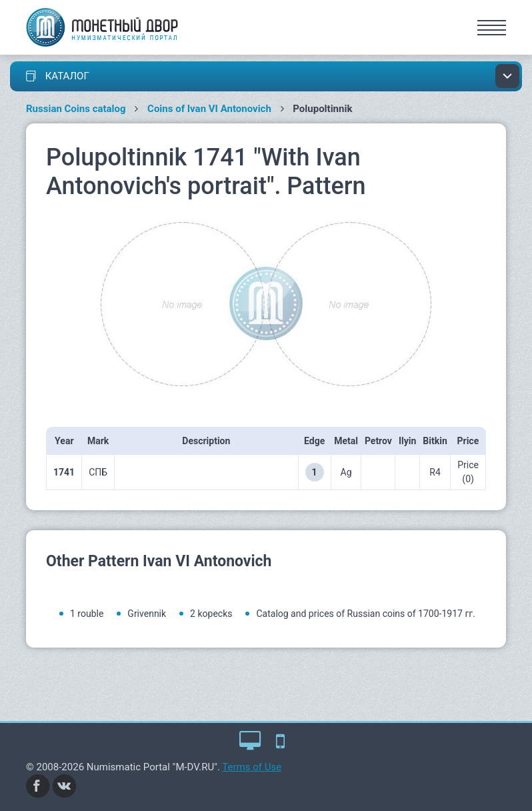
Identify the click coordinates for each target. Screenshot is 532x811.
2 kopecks (211, 614)
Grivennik (147, 614)
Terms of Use (252, 767)
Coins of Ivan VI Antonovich (209, 109)
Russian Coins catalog (76, 109)
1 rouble (87, 614)
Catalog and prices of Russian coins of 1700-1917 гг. (365, 614)
